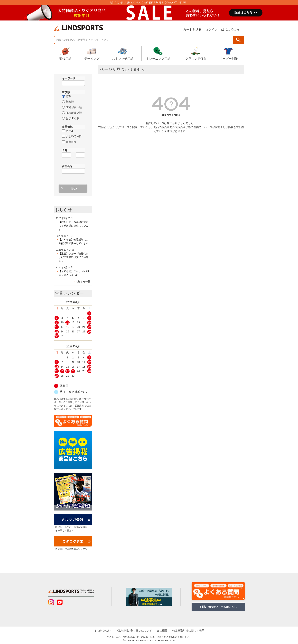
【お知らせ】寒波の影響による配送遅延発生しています (74, 226)
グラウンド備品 (196, 53)
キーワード (69, 78)
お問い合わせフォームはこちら (218, 607)
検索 (238, 40)
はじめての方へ (232, 30)
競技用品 (65, 53)
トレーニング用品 (158, 53)
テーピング (92, 53)
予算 (65, 150)
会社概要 (162, 631)
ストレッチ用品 (123, 53)
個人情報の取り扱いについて (135, 631)
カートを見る (192, 30)
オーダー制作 (229, 53)
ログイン (211, 30)
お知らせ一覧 (83, 281)
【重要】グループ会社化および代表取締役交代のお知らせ (74, 257)
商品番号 (67, 166)
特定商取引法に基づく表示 (188, 631)
